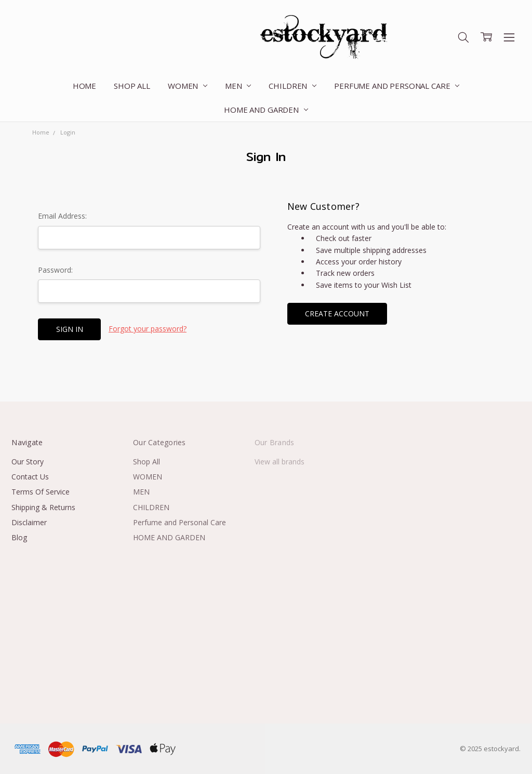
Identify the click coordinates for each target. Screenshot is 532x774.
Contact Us (30, 477)
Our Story (28, 462)
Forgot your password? (148, 329)
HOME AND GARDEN (266, 110)
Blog (19, 537)
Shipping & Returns (43, 507)
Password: (55, 270)
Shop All (132, 86)
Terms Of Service (41, 492)
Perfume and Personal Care (397, 86)
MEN (238, 86)
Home (84, 86)
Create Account (337, 313)
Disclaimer (29, 522)
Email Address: (62, 216)
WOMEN (188, 86)
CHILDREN (292, 86)
